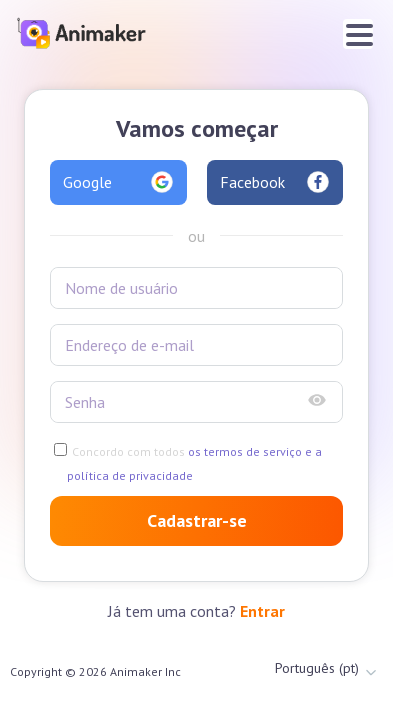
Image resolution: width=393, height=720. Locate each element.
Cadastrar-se (197, 520)
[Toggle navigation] (358, 34)
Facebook (275, 182)
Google (118, 182)
